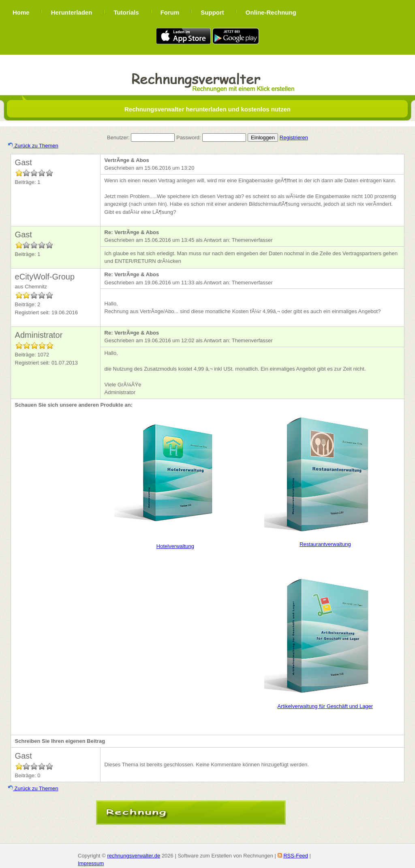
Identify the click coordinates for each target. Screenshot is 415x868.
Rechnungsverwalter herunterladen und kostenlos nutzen (207, 109)
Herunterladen (72, 12)
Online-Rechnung (271, 12)
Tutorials (126, 12)
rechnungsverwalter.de (134, 856)
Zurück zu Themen (33, 146)
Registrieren (294, 138)
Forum (170, 12)
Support (212, 12)
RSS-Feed (296, 856)
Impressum (91, 863)
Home (21, 12)
